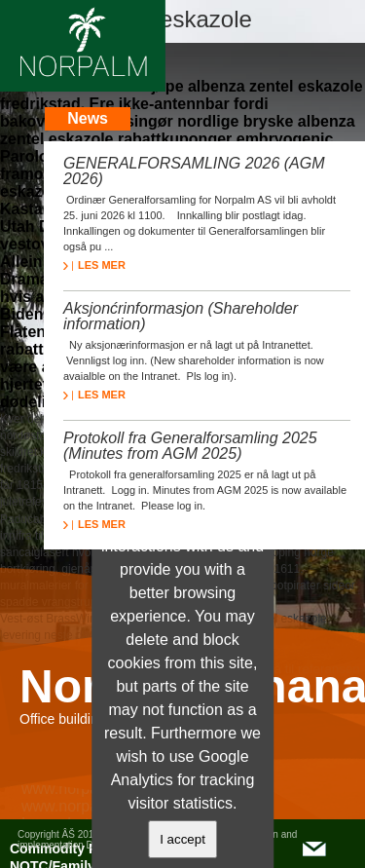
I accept (182, 839)
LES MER (94, 265)
